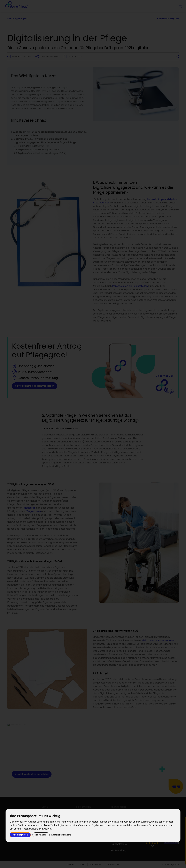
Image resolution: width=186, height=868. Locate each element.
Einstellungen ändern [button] (61, 835)
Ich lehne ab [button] (41, 835)
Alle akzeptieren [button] (20, 835)
